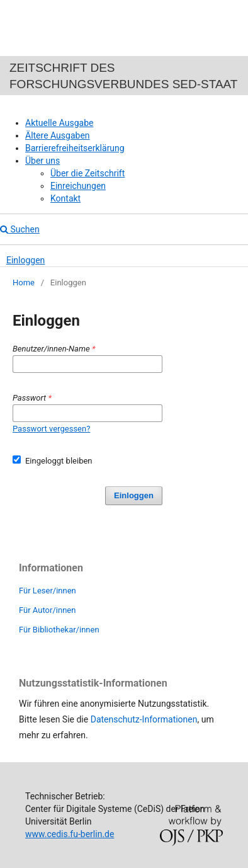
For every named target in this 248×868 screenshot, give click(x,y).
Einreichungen (78, 186)
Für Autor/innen (47, 610)
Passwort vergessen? (51, 429)
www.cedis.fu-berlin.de (70, 834)
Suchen (20, 229)
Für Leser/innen (48, 591)
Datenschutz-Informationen (144, 719)
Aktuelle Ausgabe (59, 123)
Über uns (42, 161)
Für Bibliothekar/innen (59, 630)
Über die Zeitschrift (87, 173)
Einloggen (25, 260)
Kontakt (65, 198)
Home (24, 283)
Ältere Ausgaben (58, 135)
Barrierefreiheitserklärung (75, 148)
